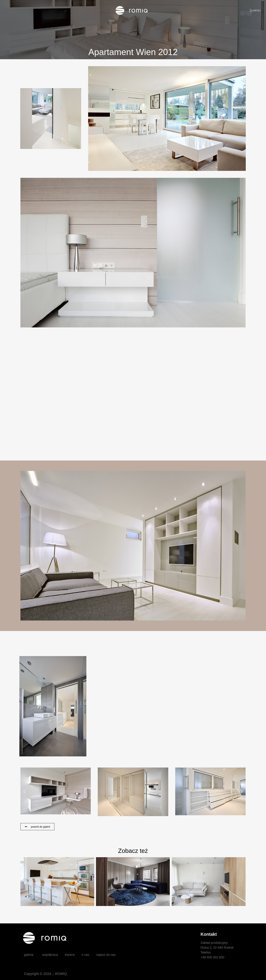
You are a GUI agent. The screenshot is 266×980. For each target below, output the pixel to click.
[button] (24, 792)
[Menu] (255, 11)
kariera (70, 955)
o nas (85, 955)
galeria (29, 955)
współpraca (50, 955)
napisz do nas (106, 955)
